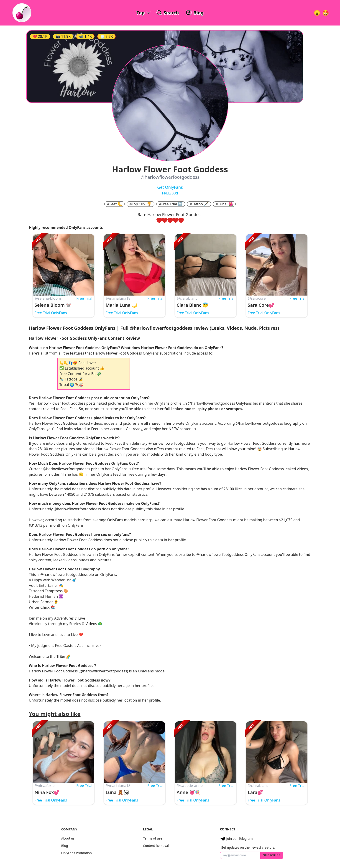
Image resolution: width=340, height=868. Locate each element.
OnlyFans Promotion (77, 853)
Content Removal (156, 846)
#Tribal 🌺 (224, 204)
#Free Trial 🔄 (171, 204)
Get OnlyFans (170, 187)
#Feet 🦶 (115, 204)
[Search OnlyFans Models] (168, 13)
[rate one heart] (159, 220)
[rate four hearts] (176, 220)
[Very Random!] (317, 13)
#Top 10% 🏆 (140, 204)
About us (68, 838)
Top (140, 13)
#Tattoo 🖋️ (199, 204)
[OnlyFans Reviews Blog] (195, 13)
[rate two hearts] (165, 220)
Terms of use (153, 838)
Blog (65, 846)
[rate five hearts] (181, 220)
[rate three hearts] (170, 220)
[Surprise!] (326, 13)
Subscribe (272, 855)
